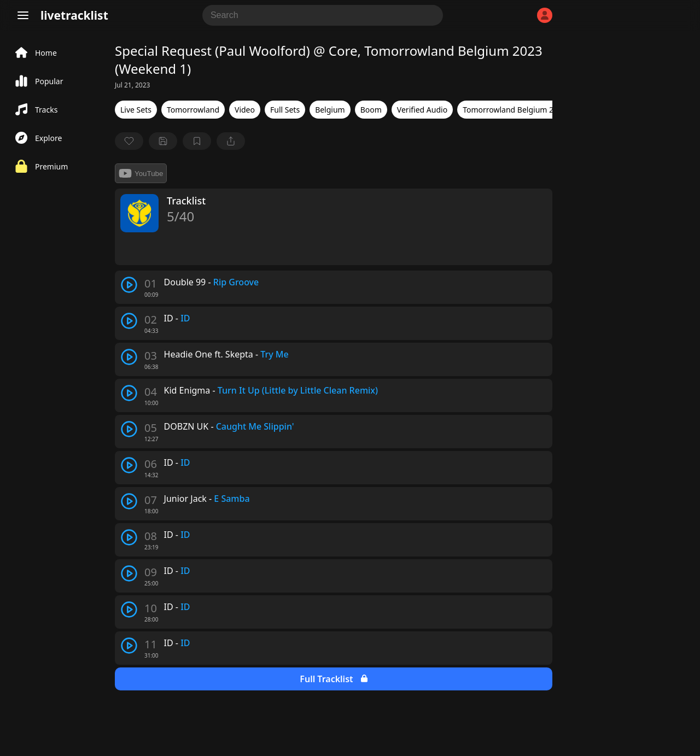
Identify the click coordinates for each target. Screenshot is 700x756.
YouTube (141, 173)
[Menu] (23, 15)
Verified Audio (422, 110)
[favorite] (129, 141)
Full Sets (285, 110)
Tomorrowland (193, 110)
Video (245, 110)
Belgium (330, 110)
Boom (371, 110)
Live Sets (136, 110)
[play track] (129, 285)
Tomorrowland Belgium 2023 (515, 110)
